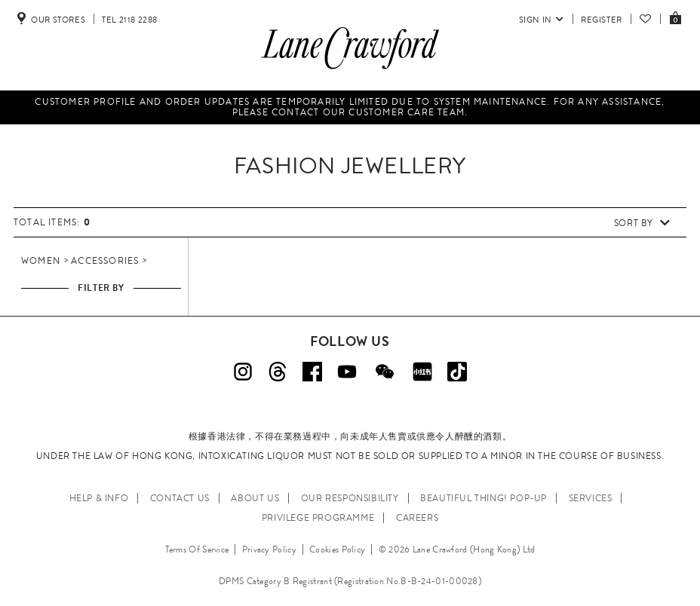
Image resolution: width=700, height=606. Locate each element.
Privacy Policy (269, 549)
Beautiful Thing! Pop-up (484, 498)
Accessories (105, 261)
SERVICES (591, 498)
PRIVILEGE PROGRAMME (318, 518)
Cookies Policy (337, 549)
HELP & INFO (99, 498)
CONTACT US (180, 498)
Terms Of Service (197, 549)
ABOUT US (255, 498)
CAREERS (417, 518)
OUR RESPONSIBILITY (350, 498)
